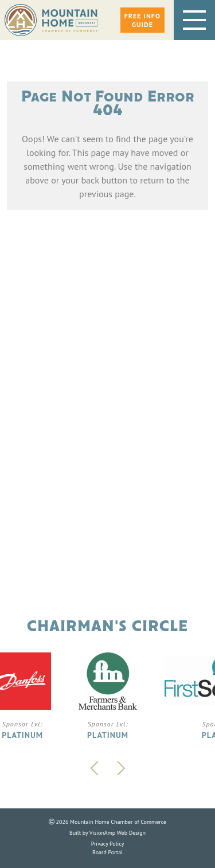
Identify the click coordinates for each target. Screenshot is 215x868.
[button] (142, 20)
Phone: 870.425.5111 (107, 453)
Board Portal (107, 852)
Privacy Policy (108, 844)
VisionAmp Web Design (118, 833)
